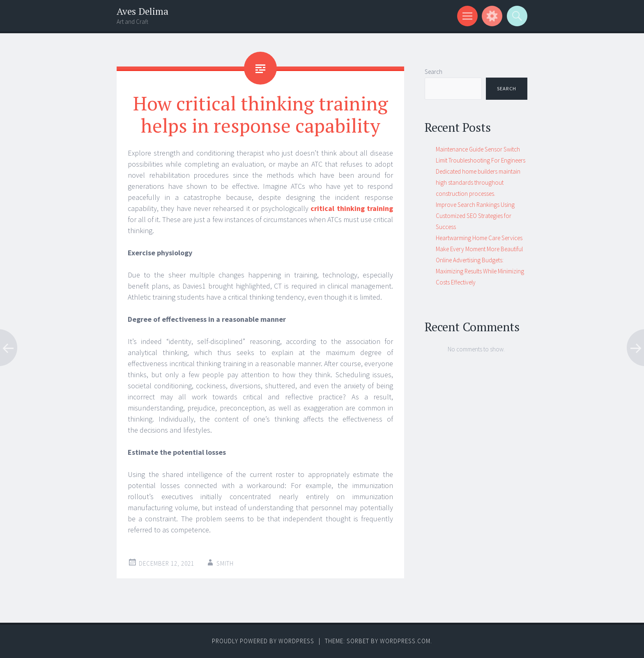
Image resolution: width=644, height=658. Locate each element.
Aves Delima (143, 11)
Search (434, 72)
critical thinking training (352, 208)
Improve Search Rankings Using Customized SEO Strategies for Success (475, 216)
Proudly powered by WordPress (263, 641)
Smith (225, 563)
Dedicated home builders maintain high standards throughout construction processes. (478, 182)
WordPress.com (405, 641)
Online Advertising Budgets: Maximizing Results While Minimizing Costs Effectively (480, 271)
